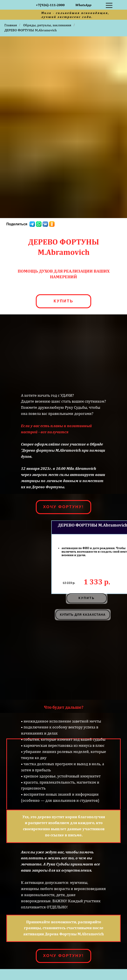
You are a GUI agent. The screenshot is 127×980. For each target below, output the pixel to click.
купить (87, 598)
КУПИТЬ (63, 301)
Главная (11, 25)
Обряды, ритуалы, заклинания (47, 25)
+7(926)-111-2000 (50, 5)
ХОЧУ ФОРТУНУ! (64, 507)
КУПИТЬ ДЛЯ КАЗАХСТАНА (83, 615)
